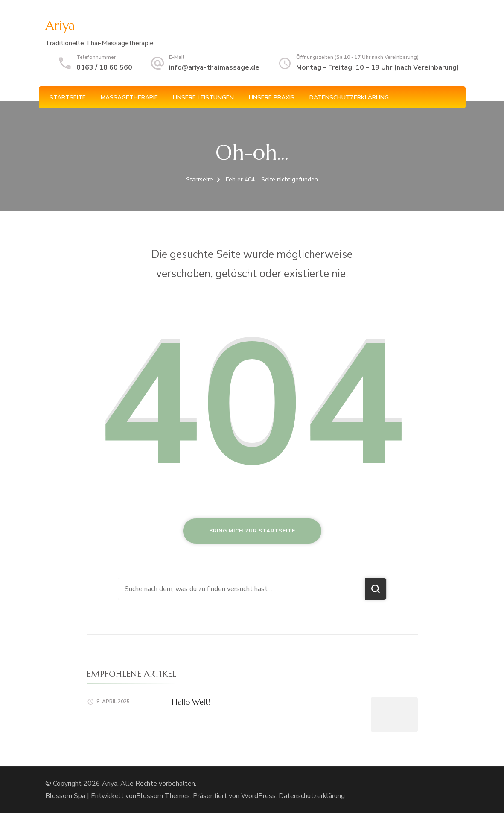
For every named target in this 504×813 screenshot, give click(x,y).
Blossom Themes (163, 796)
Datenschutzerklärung (349, 98)
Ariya (60, 25)
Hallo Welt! (191, 702)
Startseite (68, 98)
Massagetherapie (129, 98)
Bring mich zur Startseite (252, 531)
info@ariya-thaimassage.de (214, 67)
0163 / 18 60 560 (104, 67)
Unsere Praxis (272, 98)
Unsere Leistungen (203, 98)
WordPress (258, 796)
